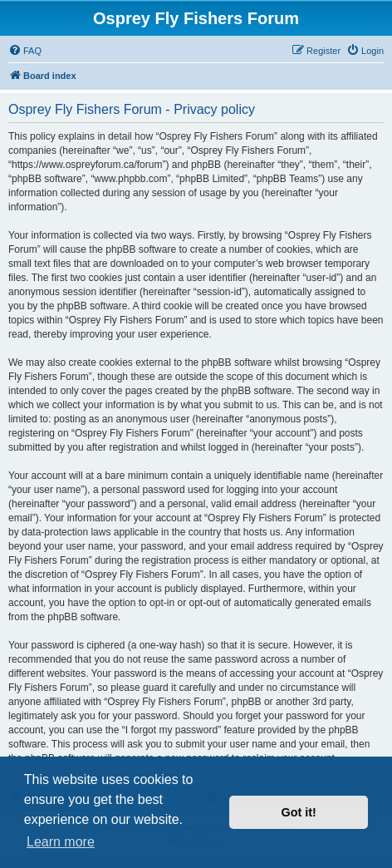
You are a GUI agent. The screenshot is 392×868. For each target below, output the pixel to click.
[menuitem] (25, 51)
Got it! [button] (299, 812)
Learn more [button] (61, 842)
